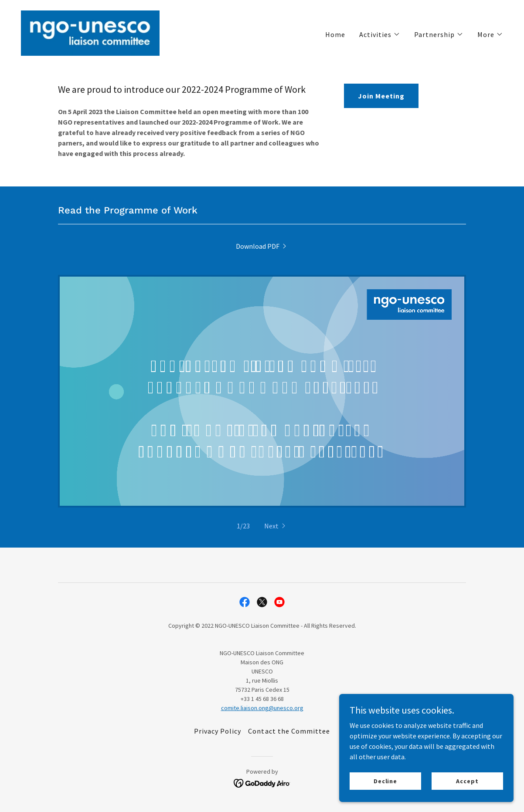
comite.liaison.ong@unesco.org (262, 708)
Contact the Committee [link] (289, 731)
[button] (380, 34)
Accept (467, 781)
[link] (90, 32)
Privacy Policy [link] (218, 731)
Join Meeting (381, 96)
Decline (385, 781)
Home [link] (335, 34)
